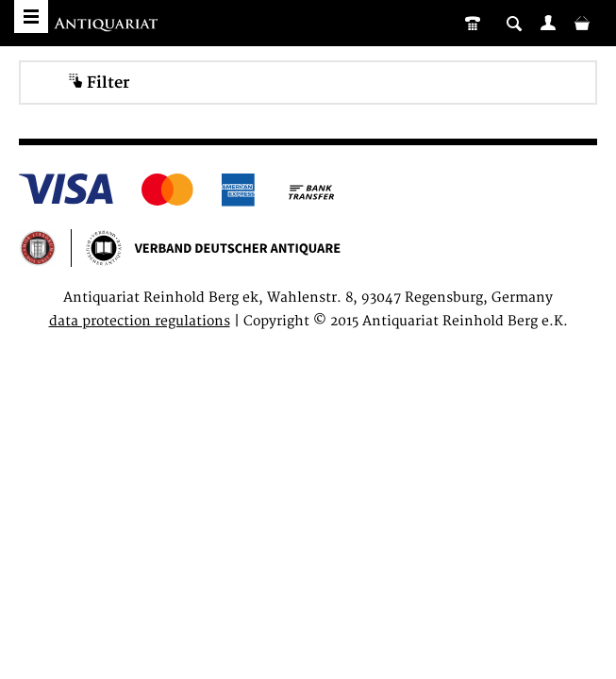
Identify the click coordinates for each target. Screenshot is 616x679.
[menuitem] (548, 23)
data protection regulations (140, 321)
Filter (99, 83)
